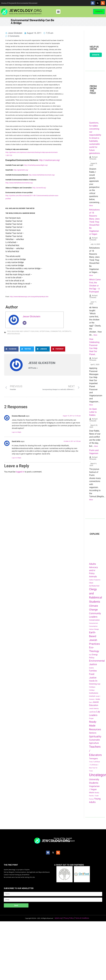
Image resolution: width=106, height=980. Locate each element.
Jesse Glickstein (32, 316)
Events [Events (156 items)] (91, 668)
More (91, 206)
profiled (8, 199)
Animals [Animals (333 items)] (93, 577)
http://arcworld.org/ (39, 188)
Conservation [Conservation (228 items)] (94, 620)
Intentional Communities (50, 331)
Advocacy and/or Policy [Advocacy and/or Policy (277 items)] (93, 570)
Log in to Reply (16, 432)
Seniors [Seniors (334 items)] (93, 733)
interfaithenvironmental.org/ (23, 183)
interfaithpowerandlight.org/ (38, 165)
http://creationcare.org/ (50, 160)
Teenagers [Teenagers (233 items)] (93, 759)
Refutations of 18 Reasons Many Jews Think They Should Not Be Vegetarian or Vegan (94, 222)
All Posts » (33, 368)
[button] (58, 12)
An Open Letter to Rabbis (93, 412)
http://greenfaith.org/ (21, 170)
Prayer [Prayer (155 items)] (91, 718)
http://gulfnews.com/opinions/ (16, 152)
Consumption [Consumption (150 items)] (93, 626)
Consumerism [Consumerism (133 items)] (94, 623)
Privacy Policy (69, 918)
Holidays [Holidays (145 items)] (92, 690)
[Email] (25, 323)
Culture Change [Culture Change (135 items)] (94, 629)
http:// (26, 165)
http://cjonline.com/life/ (14, 196)
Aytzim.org (58, 918)
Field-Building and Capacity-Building (23, 331)
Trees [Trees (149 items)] (91, 762)
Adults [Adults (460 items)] (93, 564)
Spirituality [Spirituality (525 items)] (95, 736)
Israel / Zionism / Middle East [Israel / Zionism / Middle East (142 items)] (95, 699)
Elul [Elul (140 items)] (90, 655)
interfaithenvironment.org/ (46, 175)
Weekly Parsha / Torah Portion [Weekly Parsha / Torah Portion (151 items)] (94, 796)
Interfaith (67, 331)
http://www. (33, 175)
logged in (20, 472)
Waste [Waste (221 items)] (92, 793)
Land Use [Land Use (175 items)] (92, 712)
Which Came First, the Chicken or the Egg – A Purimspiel (95, 286)
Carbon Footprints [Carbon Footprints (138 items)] (95, 580)
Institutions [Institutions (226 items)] (94, 693)
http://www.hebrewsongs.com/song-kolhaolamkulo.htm (29, 297)
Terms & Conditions (82, 918)
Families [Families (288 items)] (93, 671)
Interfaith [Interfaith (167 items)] (92, 696)
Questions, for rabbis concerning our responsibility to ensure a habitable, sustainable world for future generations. (95, 138)
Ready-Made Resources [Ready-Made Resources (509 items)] (95, 726)
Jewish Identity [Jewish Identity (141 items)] (94, 709)
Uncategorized (14, 334)
